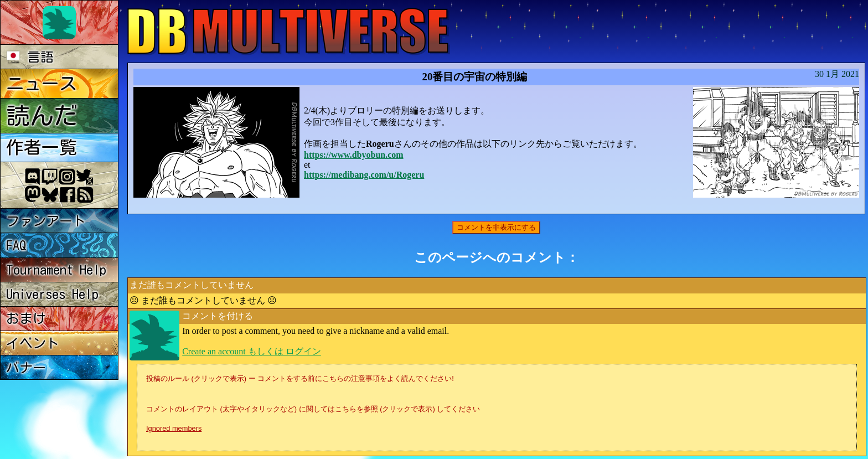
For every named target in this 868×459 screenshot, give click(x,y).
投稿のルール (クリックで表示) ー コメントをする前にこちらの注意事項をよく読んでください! (300, 378)
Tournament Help (56, 270)
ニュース (42, 84)
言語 (30, 57)
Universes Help (52, 294)
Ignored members (174, 428)
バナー (26, 368)
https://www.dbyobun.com (354, 155)
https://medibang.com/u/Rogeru (364, 175)
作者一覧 (42, 147)
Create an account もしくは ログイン (252, 351)
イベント (33, 343)
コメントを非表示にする (496, 227)
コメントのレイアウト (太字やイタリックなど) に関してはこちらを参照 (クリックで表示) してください (313, 409)
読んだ (42, 115)
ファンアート (46, 221)
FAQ (16, 245)
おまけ (26, 318)
